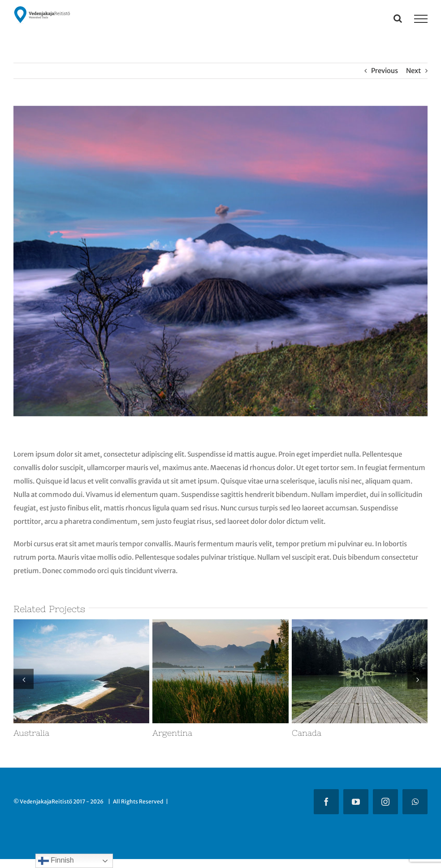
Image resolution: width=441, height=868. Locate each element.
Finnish (56, 861)
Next (413, 71)
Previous (385, 71)
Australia (31, 733)
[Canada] (360, 624)
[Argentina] (220, 624)
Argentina (172, 733)
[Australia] (81, 624)
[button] (24, 679)
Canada (307, 733)
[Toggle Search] (398, 18)
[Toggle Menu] (421, 19)
